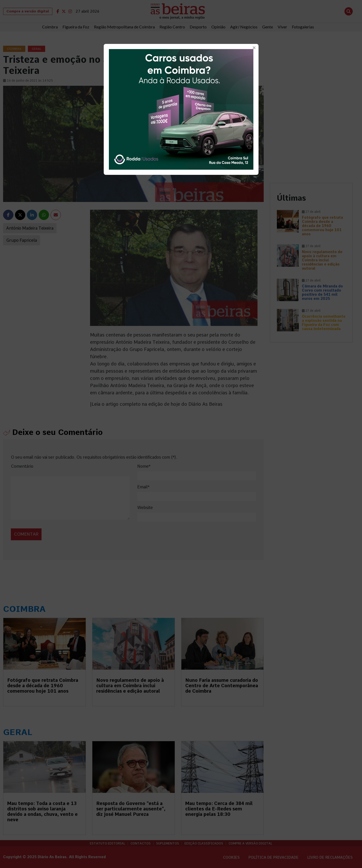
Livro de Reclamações (330, 857)
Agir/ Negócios (244, 27)
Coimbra (50, 27)
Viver (282, 27)
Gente (268, 27)
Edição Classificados (204, 843)
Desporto (198, 27)
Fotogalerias (303, 27)
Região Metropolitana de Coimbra (124, 27)
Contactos (141, 843)
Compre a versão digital (28, 11)
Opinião (218, 27)
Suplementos (168, 843)
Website (145, 508)
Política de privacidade (273, 857)
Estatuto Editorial (107, 843)
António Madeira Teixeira (30, 228)
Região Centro (172, 27)
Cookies (231, 857)
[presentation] (46, 529)
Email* (143, 487)
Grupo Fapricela (22, 240)
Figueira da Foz (76, 27)
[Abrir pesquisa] (349, 11)
